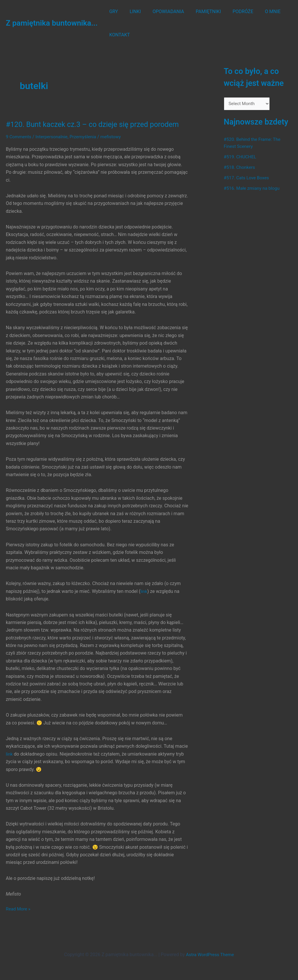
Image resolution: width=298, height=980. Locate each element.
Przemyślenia (86, 137)
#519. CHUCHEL (241, 157)
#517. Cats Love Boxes (248, 178)
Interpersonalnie (53, 137)
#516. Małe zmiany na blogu (253, 189)
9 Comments (19, 137)
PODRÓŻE (232, 11)
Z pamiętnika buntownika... (52, 23)
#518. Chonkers (240, 168)
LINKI (132, 11)
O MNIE (260, 11)
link (144, 591)
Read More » (19, 909)
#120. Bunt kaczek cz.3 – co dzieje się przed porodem (96, 124)
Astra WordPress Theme (210, 955)
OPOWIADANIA (162, 11)
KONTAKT (118, 35)
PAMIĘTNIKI (200, 11)
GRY (112, 11)
